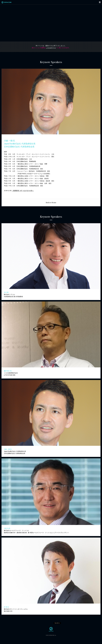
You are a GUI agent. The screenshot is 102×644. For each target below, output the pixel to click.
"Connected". (51, 23)
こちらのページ (51, 48)
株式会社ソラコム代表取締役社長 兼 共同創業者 (13, 294)
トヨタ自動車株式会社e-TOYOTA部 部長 (11, 373)
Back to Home (51, 203)
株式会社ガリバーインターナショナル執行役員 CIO (16, 609)
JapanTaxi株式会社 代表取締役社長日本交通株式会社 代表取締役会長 (15, 451)
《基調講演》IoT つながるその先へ (23, 191)
